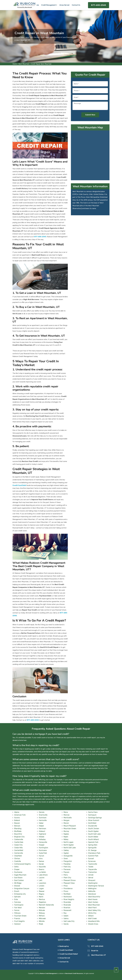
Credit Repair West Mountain (41, 64)
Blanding (18, 829)
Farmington (19, 905)
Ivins (41, 859)
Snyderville (93, 826)
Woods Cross (93, 924)
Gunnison (43, 818)
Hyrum (42, 856)
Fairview (18, 902)
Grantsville (43, 815)
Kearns (42, 869)
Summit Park (93, 856)
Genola (42, 812)
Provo (66, 891)
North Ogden (69, 845)
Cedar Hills (18, 848)
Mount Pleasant (70, 826)
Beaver (17, 823)
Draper (17, 869)
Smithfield (92, 823)
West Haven (93, 899)
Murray (66, 831)
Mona (66, 812)
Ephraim (17, 897)
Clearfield (18, 856)
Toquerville (92, 869)
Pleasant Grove (70, 880)
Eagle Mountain (20, 875)
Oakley (66, 850)
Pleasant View (69, 883)
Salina (66, 919)
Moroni (66, 823)
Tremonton (93, 872)
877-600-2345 (99, 5)
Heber (41, 823)
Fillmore (17, 913)
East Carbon (19, 880)
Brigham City (19, 837)
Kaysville (42, 867)
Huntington (43, 848)
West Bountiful (94, 897)
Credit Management (49, 5)
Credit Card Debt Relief (69, 954)
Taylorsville (93, 864)
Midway (42, 913)
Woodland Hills (94, 921)
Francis (17, 919)
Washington (93, 883)
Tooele (91, 867)
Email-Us (95, 951)
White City (92, 913)
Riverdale (67, 902)
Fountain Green (20, 916)
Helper (41, 826)
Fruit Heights (19, 921)
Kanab (41, 864)
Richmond (68, 897)
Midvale (42, 910)
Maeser (42, 891)
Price (66, 886)
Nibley (66, 839)
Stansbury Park (94, 853)
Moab (41, 924)
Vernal (91, 878)
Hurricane (43, 850)
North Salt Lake (70, 848)
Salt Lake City (69, 921)
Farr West (18, 908)
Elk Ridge (18, 883)
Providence (68, 889)
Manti (41, 897)
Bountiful (18, 834)
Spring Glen (93, 845)
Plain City (67, 878)
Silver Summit (94, 820)
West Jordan (93, 902)
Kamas (41, 861)
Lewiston (42, 883)
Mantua (42, 899)
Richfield (67, 894)
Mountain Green (70, 829)
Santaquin (92, 815)
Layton (42, 878)
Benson (17, 826)
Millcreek (42, 919)
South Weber (93, 837)
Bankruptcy (64, 946)
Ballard (17, 820)
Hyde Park (43, 853)
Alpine (17, 812)
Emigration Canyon (22, 889)
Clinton (17, 859)
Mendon (42, 908)
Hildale (42, 837)
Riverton (67, 908)
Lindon (42, 886)
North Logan (69, 842)
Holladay (42, 839)
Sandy (66, 924)
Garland (17, 924)
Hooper (42, 845)
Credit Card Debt (66, 950)
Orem (66, 859)
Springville (92, 848)
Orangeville (68, 856)
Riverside (67, 905)
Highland (42, 834)
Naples (66, 834)
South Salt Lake (94, 834)
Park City (67, 867)
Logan (41, 889)
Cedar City (18, 845)
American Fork (20, 815)
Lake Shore (43, 875)
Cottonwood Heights (22, 864)
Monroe (66, 815)
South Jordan (94, 829)
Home (37, 5)
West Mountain (24, 64)
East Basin (18, 878)
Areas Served (64, 5)
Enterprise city (20, 894)
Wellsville (92, 891)
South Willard (93, 839)
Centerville (19, 853)
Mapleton (42, 902)
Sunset (91, 859)
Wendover (92, 894)
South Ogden (93, 831)
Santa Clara (93, 812)
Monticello (68, 818)
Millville (42, 921)
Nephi (66, 837)
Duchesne (18, 872)
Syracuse (92, 861)
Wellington (92, 889)
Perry (66, 875)
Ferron (17, 910)
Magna (42, 894)
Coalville (18, 861)
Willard (91, 916)
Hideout (42, 831)
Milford (42, 916)
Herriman (42, 829)
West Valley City (94, 910)
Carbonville (19, 839)
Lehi (41, 880)
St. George (92, 850)
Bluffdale (18, 831)
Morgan (67, 820)
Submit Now (90, 115)
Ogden (66, 853)
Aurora (17, 818)
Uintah (91, 875)
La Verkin (42, 872)
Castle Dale (19, 842)
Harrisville (43, 820)
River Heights (69, 899)
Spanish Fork (93, 842)
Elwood (17, 886)
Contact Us (76, 5)
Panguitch (68, 861)
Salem (66, 916)
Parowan (67, 869)
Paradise (67, 864)
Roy (65, 913)
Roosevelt (67, 910)
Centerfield (19, 850)
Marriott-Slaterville (46, 905)
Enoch (17, 891)
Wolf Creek (92, 919)
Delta (16, 867)
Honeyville (43, 842)
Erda (16, 899)
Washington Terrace (96, 886)
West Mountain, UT (99, 955)
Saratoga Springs (95, 818)
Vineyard (92, 880)
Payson (66, 872)
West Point (92, 908)
